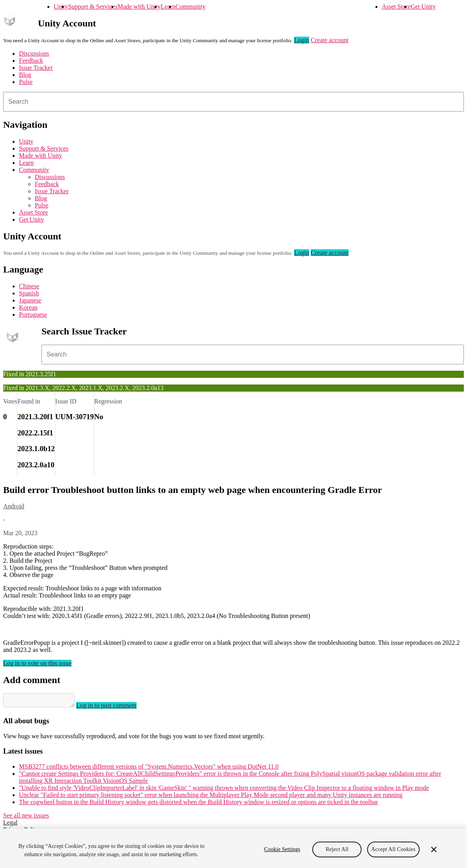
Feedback (31, 61)
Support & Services (93, 7)
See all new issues (26, 818)
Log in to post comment (114, 708)
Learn (168, 7)
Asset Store (396, 7)
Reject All (337, 849)
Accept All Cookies (393, 849)
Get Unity (423, 7)
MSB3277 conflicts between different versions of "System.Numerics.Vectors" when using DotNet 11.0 (149, 769)
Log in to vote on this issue (37, 663)
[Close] (434, 849)
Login (302, 40)
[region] (233, 848)
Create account (330, 40)
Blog (25, 75)
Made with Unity (139, 7)
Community (190, 7)
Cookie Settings (282, 849)
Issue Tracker (36, 68)
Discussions (34, 53)
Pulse (26, 82)
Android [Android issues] (14, 506)
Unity (61, 7)
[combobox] (233, 102)
